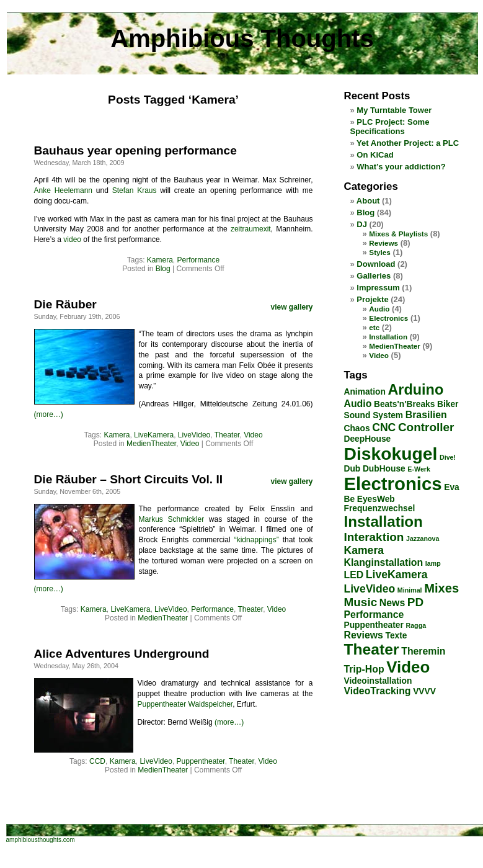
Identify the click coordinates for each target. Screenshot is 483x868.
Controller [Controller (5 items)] (426, 427)
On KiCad (375, 155)
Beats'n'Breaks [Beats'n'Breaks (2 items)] (404, 404)
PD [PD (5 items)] (415, 602)
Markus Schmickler (172, 519)
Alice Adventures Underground (122, 654)
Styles (379, 252)
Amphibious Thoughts (242, 38)
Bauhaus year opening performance (135, 150)
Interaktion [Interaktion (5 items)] (374, 537)
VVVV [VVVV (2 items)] (424, 691)
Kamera (160, 260)
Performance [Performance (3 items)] (374, 615)
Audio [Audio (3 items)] (358, 404)
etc (374, 327)
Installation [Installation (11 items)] (383, 521)
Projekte (372, 299)
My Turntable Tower (394, 110)
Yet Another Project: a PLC (408, 143)
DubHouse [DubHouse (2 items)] (384, 469)
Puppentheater (201, 761)
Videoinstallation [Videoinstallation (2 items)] (378, 681)
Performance (199, 260)
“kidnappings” (257, 540)
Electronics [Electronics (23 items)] (393, 484)
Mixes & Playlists (398, 234)
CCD (97, 761)
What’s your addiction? (401, 167)
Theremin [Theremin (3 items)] (423, 651)
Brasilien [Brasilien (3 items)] (426, 415)
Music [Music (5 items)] (361, 602)
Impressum (378, 288)
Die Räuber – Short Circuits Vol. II (129, 479)
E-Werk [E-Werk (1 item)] (419, 469)
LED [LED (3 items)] (354, 575)
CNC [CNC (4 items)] (384, 427)
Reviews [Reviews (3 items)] (364, 635)
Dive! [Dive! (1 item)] (448, 457)
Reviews (383, 243)
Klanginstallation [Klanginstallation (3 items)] (384, 562)
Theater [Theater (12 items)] (372, 649)
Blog (163, 269)
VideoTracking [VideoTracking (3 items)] (378, 691)
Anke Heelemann (64, 190)
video (72, 239)
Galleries (374, 276)
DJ (362, 224)
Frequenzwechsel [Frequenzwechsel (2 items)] (380, 508)
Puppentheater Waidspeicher (185, 704)
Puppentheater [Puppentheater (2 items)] (374, 625)
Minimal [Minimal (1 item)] (410, 590)
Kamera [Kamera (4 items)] (364, 550)
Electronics (388, 318)
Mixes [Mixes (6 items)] (441, 588)
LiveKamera (154, 435)
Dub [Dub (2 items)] (352, 469)
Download (376, 264)
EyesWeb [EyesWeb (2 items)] (376, 499)
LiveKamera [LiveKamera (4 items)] (397, 575)
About (368, 201)
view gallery (291, 307)
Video (253, 435)
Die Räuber (65, 304)
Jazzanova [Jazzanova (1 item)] (423, 539)
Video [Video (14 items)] (408, 667)
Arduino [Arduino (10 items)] (415, 390)
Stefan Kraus (135, 190)
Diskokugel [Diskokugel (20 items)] (391, 454)
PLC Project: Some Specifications (390, 127)
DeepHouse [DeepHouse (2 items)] (368, 439)
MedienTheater (151, 444)
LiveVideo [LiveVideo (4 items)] (370, 589)
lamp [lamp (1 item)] (433, 563)
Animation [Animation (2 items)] (365, 392)
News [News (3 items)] (392, 603)
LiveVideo (194, 435)
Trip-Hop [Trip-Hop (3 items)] (364, 669)
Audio (379, 309)
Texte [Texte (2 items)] (397, 636)
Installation (388, 337)
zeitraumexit (251, 229)
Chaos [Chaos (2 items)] (357, 428)
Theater (227, 435)
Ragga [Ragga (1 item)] (416, 625)
